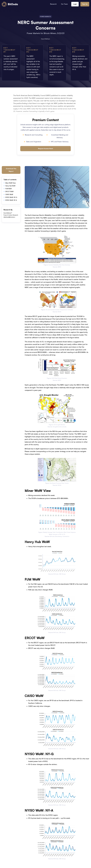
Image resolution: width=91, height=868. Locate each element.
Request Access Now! (45, 149)
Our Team (64, 4)
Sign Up (85, 4)
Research (53, 4)
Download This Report (11, 170)
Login (75, 4)
